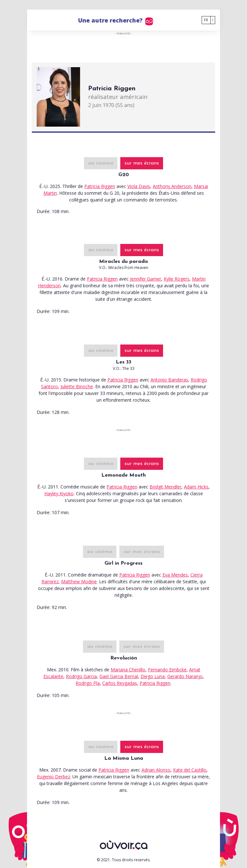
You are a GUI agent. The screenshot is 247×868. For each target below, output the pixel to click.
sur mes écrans (142, 163)
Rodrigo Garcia (81, 676)
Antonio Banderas (169, 380)
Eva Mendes (175, 575)
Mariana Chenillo (128, 670)
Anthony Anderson (172, 186)
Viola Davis (139, 186)
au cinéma (101, 163)
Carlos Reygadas (120, 683)
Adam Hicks (196, 487)
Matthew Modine (79, 582)
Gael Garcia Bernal (119, 676)
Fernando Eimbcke (167, 670)
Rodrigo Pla (88, 683)
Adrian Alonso (156, 770)
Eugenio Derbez (54, 777)
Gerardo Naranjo (185, 676)
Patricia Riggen (100, 186)
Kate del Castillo (190, 770)
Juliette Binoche (77, 386)
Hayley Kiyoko (59, 493)
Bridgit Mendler (165, 487)
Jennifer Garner (146, 279)
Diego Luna (153, 676)
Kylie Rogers (177, 279)
